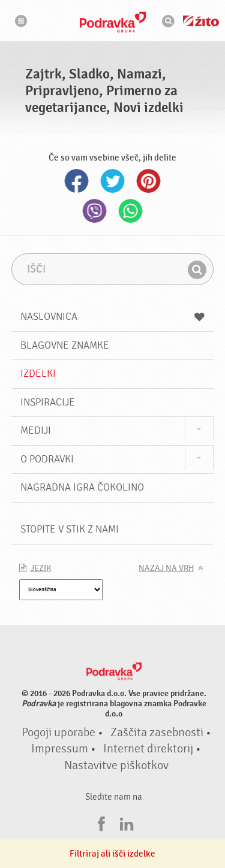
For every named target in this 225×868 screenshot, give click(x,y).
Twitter (113, 181)
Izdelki (38, 373)
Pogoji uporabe (58, 733)
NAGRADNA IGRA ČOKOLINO (82, 487)
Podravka (113, 22)
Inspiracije (48, 402)
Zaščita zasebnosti (157, 733)
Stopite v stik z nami (70, 529)
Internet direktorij (148, 749)
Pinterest (149, 181)
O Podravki (47, 459)
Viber (95, 211)
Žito (201, 21)
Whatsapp (131, 211)
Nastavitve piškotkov (116, 766)
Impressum (60, 749)
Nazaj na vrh (166, 568)
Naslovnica (113, 317)
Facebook (77, 181)
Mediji (36, 430)
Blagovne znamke (65, 345)
